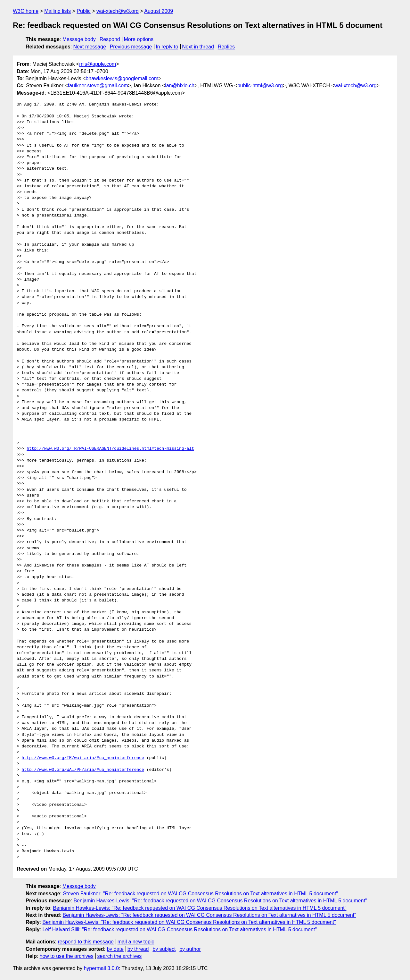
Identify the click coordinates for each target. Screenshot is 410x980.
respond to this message (86, 942)
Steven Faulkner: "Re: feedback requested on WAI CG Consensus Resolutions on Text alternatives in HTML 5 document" (201, 894)
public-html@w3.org (260, 85)
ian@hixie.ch (180, 85)
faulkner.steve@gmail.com (98, 85)
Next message (90, 47)
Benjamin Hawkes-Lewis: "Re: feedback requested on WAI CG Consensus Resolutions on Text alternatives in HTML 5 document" (220, 901)
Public (84, 11)
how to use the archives (67, 956)
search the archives (120, 956)
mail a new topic (136, 942)
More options (139, 39)
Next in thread (198, 47)
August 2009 (159, 11)
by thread (138, 949)
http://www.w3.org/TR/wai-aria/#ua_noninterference (83, 758)
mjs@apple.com (98, 64)
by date (115, 949)
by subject (164, 949)
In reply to (167, 47)
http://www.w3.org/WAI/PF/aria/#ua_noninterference (83, 770)
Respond (110, 39)
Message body (79, 39)
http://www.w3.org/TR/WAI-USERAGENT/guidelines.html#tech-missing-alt (110, 449)
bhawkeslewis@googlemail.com (122, 78)
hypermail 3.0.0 (101, 968)
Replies (226, 47)
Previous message (131, 47)
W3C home (26, 11)
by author (190, 949)
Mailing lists (57, 11)
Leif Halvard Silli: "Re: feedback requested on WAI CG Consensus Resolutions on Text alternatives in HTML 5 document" (180, 929)
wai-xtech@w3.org (118, 11)
